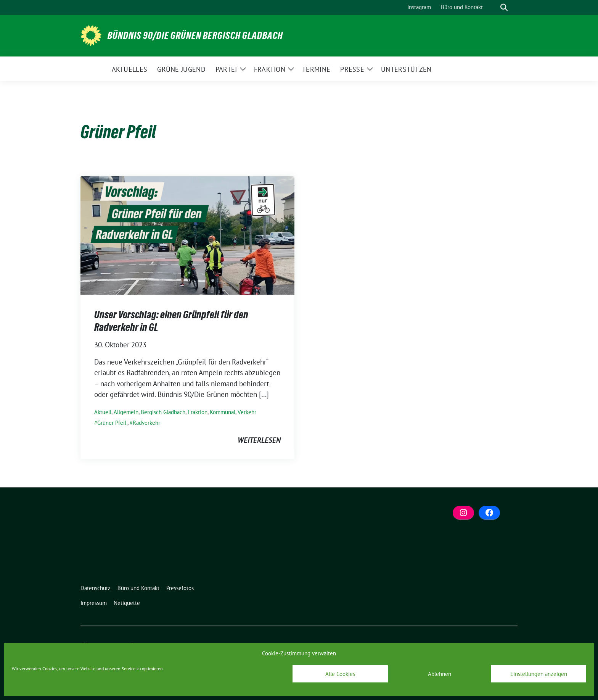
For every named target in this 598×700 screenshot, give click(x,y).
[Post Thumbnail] (187, 235)
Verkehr (247, 412)
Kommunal (223, 412)
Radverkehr (146, 423)
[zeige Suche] (504, 7)
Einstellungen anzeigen (539, 674)
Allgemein (126, 412)
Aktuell (103, 412)
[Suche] (493, 7)
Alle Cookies (340, 674)
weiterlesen (259, 440)
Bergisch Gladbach (163, 412)
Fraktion (198, 412)
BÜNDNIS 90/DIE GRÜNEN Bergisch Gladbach (195, 35)
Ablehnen (440, 674)
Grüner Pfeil (112, 423)
